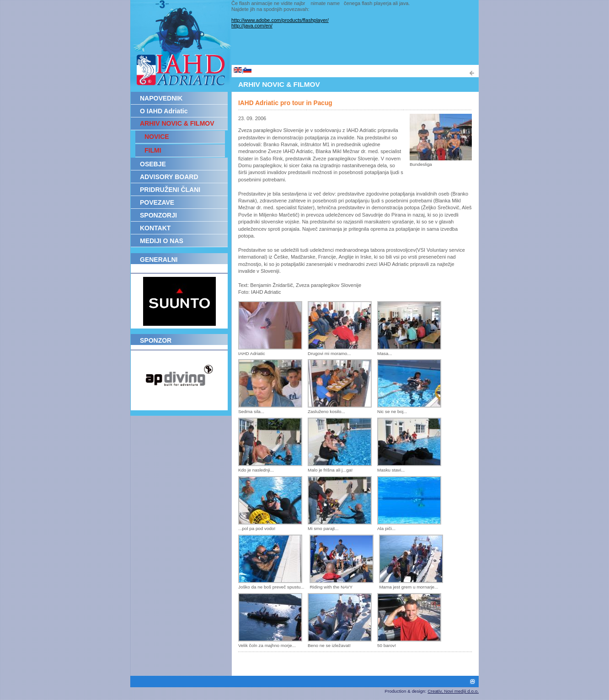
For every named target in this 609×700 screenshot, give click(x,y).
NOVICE (157, 137)
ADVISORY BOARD (169, 177)
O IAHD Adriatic (164, 111)
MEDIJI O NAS (162, 241)
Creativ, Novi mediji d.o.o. (453, 691)
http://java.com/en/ (252, 26)
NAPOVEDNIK (161, 98)
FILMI (153, 150)
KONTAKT (155, 228)
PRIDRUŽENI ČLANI (170, 190)
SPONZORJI (158, 215)
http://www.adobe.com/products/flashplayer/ (280, 20)
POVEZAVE (157, 202)
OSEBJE (153, 164)
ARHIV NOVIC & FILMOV (177, 123)
